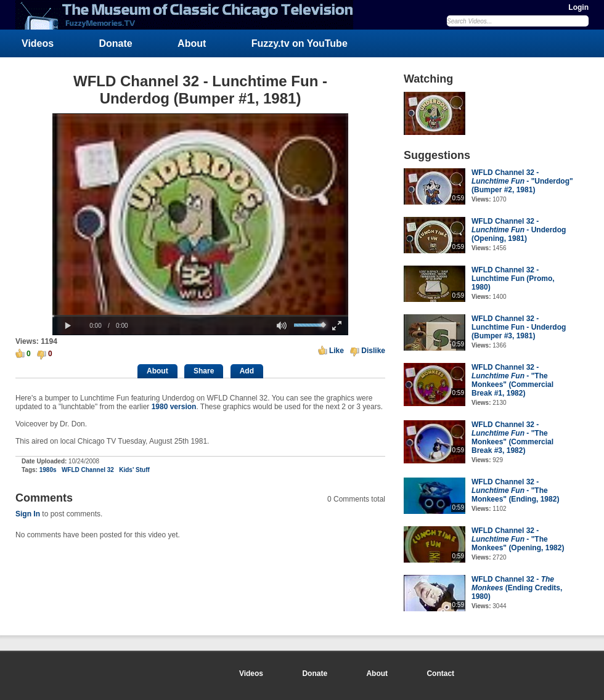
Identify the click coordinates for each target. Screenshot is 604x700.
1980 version (174, 407)
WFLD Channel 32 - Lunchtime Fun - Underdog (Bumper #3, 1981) (519, 327)
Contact (440, 674)
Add (247, 371)
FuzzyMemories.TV (189, 15)
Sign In (28, 514)
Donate (116, 43)
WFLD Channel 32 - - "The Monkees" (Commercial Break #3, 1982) (512, 437)
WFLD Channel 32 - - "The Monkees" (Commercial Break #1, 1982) (512, 380)
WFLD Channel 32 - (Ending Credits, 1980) (517, 588)
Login (578, 7)
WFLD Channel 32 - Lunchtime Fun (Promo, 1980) (513, 279)
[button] (68, 326)
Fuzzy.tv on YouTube (300, 43)
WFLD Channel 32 (88, 470)
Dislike (373, 351)
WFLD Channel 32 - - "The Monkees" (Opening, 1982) (518, 539)
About (192, 43)
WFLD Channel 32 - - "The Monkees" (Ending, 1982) (515, 490)
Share (204, 371)
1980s (48, 470)
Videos (38, 43)
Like (337, 351)
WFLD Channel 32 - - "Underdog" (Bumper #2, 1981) (522, 181)
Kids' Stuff (134, 470)
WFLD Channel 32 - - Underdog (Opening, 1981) (519, 230)
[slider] (200, 316)
